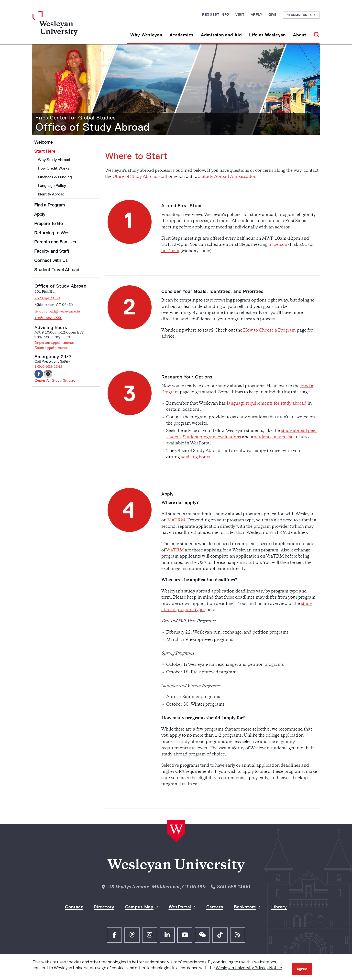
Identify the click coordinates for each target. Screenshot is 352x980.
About (300, 35)
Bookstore (245, 907)
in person (278, 245)
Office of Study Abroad (93, 127)
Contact (74, 907)
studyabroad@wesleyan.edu (57, 312)
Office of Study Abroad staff (140, 177)
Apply (257, 14)
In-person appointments (54, 343)
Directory (104, 907)
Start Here (45, 151)
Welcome (44, 142)
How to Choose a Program (269, 331)
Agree (302, 969)
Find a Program (49, 205)
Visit (240, 14)
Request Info (216, 14)
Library (279, 907)
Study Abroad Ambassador (228, 177)
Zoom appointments (51, 348)
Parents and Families (55, 242)
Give (273, 14)
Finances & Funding (55, 177)
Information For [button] (301, 15)
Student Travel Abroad (57, 270)
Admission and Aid (221, 35)
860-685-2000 (234, 887)
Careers (215, 907)
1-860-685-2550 (48, 318)
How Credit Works (54, 168)
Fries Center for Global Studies (76, 118)
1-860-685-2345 (48, 367)
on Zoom (170, 251)
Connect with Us (51, 260)
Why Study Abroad (54, 160)
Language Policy (52, 186)
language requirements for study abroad (267, 404)
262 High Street (47, 298)
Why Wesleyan (146, 35)
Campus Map (139, 907)
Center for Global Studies (55, 381)
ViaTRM (176, 520)
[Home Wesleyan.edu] (68, 28)
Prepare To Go (49, 224)
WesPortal (180, 907)
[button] (315, 33)
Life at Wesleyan (267, 35)
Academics (182, 35)
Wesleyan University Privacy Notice (249, 968)
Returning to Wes (52, 233)
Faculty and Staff (52, 251)
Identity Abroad (51, 194)
